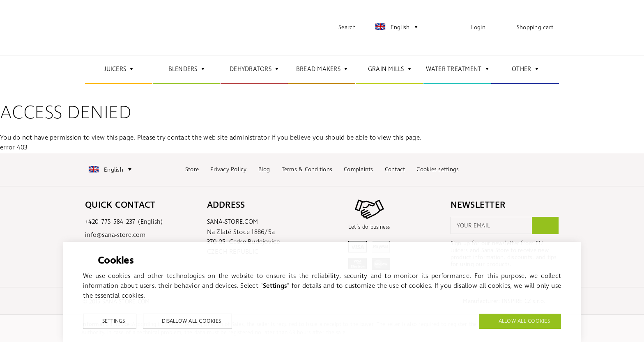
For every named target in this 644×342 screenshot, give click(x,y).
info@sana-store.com (115, 235)
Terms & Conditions (307, 169)
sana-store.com (126, 28)
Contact (395, 169)
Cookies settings (438, 169)
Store (192, 169)
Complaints (359, 169)
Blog (264, 169)
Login (478, 27)
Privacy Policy (229, 169)
